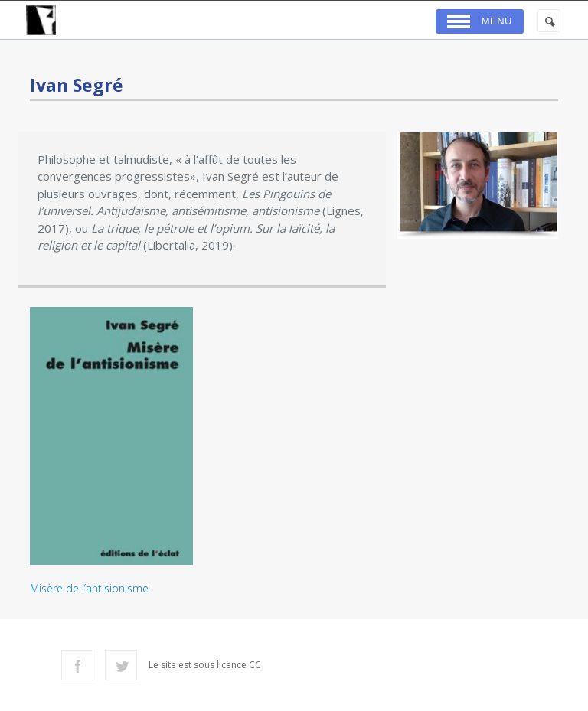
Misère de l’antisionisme (89, 588)
